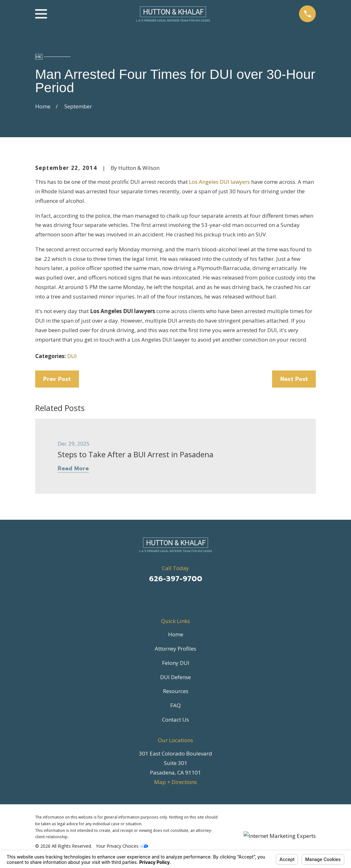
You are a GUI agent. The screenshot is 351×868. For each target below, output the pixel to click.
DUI (72, 356)
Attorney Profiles (175, 649)
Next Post (294, 379)
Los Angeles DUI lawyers (219, 182)
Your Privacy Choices (122, 846)
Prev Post (57, 379)
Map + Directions (175, 782)
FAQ (175, 705)
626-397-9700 (176, 579)
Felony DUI (176, 663)
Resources (176, 691)
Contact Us (175, 720)
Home (176, 634)
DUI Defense (175, 677)
